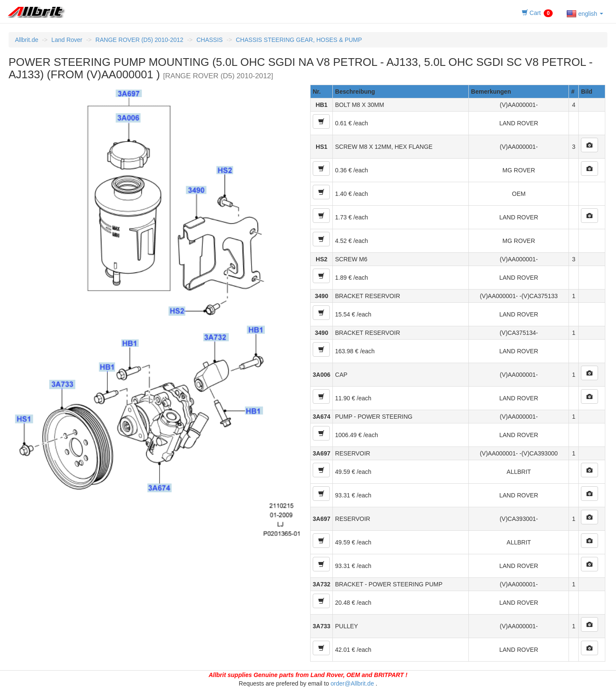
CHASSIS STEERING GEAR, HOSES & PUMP (299, 40)
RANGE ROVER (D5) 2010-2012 (139, 40)
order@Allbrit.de (352, 683)
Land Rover (67, 40)
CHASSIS (209, 40)
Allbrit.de (27, 40)
